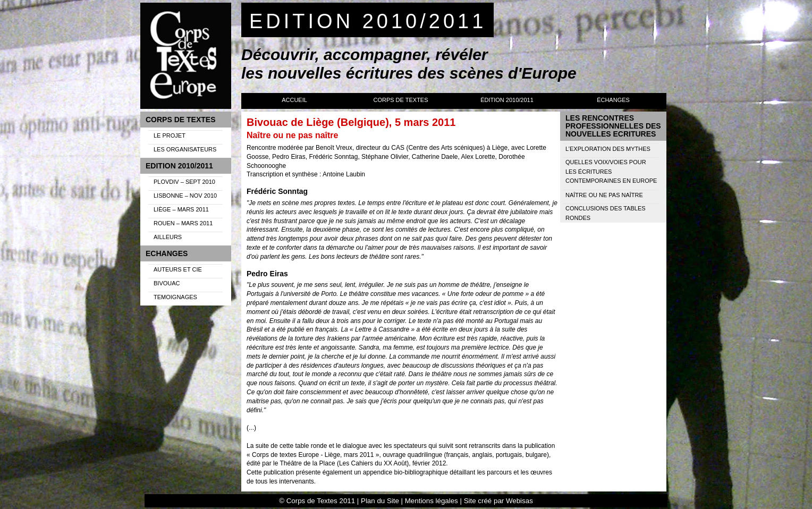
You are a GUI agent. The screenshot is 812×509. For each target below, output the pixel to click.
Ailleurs (168, 237)
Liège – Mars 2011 (181, 209)
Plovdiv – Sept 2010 (184, 182)
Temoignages (175, 297)
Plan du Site (380, 501)
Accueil (294, 100)
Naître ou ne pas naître (604, 195)
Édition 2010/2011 (507, 100)
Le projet (170, 135)
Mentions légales (432, 501)
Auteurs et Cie (178, 269)
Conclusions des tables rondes (606, 213)
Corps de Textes (400, 100)
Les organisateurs (185, 149)
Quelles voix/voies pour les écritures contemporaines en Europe (611, 171)
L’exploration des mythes (608, 149)
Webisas (519, 501)
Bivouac (167, 283)
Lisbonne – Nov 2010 (185, 196)
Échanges (613, 100)
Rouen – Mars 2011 (183, 223)
